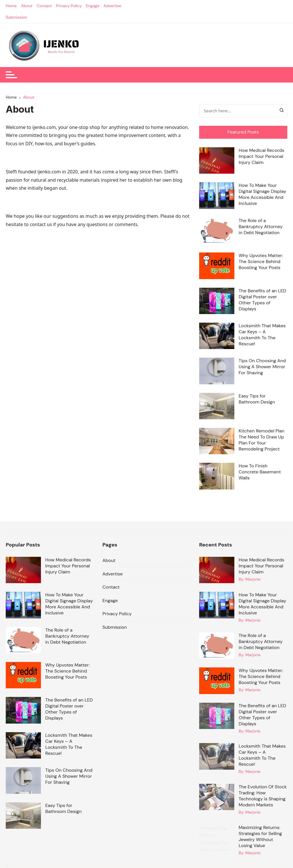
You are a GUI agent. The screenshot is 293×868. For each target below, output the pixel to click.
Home (11, 6)
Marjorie (253, 579)
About (27, 6)
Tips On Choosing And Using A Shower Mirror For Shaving (262, 367)
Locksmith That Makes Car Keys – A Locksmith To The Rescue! (262, 335)
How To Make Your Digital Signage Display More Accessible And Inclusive (262, 194)
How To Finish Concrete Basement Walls (260, 472)
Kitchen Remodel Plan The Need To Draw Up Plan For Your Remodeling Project (262, 440)
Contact (44, 6)
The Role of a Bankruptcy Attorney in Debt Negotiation (261, 227)
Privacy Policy (69, 6)
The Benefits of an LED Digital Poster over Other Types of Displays (262, 300)
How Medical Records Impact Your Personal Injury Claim (261, 156)
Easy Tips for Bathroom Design (257, 399)
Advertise (112, 6)
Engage (93, 6)
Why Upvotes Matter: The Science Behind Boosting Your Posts (261, 261)
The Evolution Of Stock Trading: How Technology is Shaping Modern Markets (263, 796)
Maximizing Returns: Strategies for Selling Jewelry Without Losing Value (260, 836)
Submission (16, 17)
